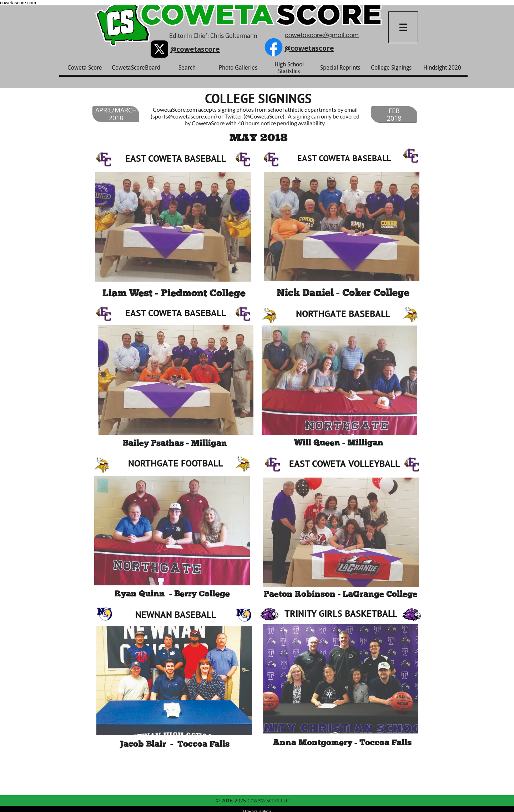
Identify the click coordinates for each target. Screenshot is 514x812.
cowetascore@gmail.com (322, 35)
